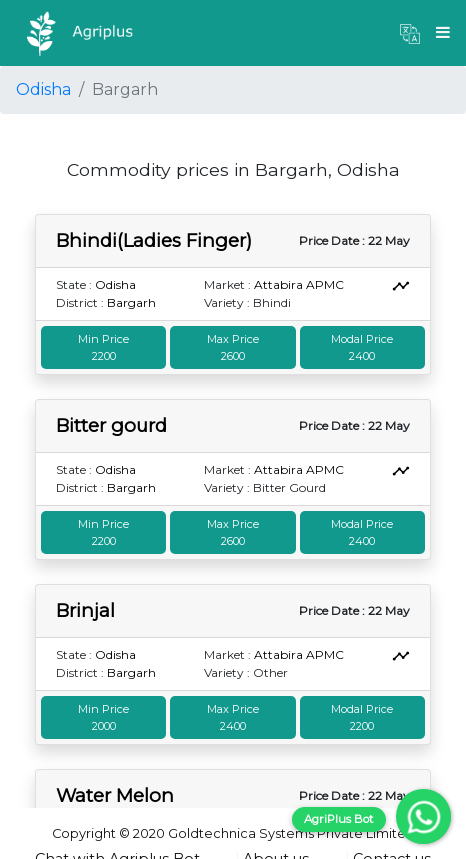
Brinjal (85, 610)
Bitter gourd (111, 425)
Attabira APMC (299, 284)
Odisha (43, 89)
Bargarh (131, 302)
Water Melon (115, 795)
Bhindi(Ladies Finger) (154, 240)
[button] (410, 33)
